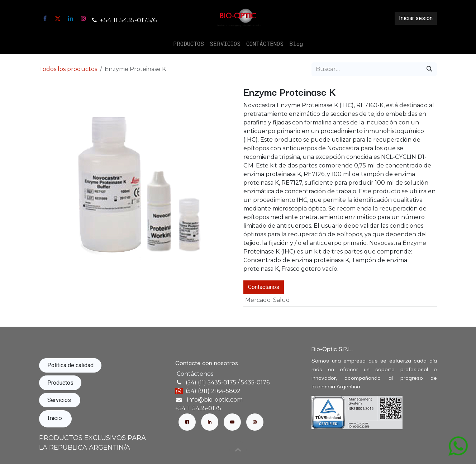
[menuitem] (189, 44)
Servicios (60, 400)
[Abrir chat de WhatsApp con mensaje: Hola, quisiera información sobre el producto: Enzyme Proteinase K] (458, 446)
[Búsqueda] (429, 69)
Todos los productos (68, 69)
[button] (238, 450)
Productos (60, 383)
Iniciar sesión (416, 18)
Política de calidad (70, 365)
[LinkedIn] (71, 18)
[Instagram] (84, 18)
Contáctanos (264, 287)
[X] (58, 18)
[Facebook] (45, 18)
